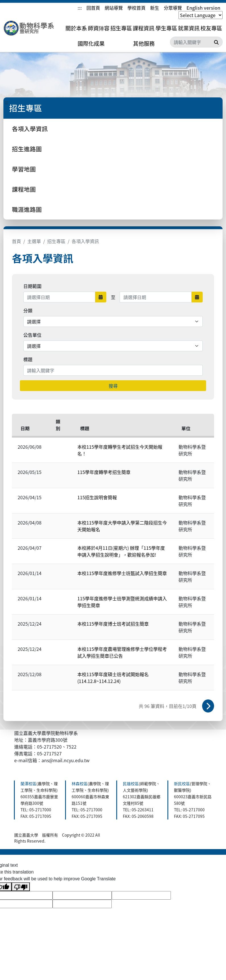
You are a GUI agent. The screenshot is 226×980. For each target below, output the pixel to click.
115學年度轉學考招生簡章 (104, 472)
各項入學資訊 (30, 129)
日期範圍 (32, 286)
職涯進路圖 (27, 209)
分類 (28, 310)
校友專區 (211, 28)
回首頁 (93, 8)
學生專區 (166, 28)
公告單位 (32, 335)
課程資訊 (144, 28)
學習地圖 (24, 169)
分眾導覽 (173, 8)
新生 (155, 8)
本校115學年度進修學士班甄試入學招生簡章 (122, 573)
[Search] (196, 42)
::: (80, 8)
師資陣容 (99, 28)
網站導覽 (114, 8)
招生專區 (121, 28)
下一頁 (208, 706)
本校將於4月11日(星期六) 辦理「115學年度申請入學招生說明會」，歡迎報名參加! (121, 551)
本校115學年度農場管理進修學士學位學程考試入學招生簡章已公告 (122, 652)
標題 (28, 359)
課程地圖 (24, 189)
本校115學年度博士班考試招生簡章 (113, 624)
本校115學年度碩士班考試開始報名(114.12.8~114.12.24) (113, 678)
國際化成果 (91, 43)
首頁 (16, 241)
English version (203, 8)
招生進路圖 (27, 149)
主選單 (34, 241)
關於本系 (76, 28)
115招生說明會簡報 (97, 497)
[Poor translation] (21, 887)
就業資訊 (189, 28)
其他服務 (144, 43)
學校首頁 (136, 8)
